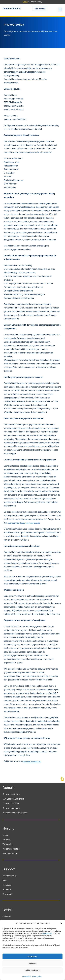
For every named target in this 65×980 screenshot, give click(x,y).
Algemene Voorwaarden (32, 761)
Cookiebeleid (27, 976)
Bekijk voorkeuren (32, 970)
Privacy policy (37, 976)
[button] (61, 923)
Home (25, 2)
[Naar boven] (62, 780)
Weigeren (32, 963)
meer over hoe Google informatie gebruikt (24, 523)
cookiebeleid (47, 933)
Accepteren (32, 956)
